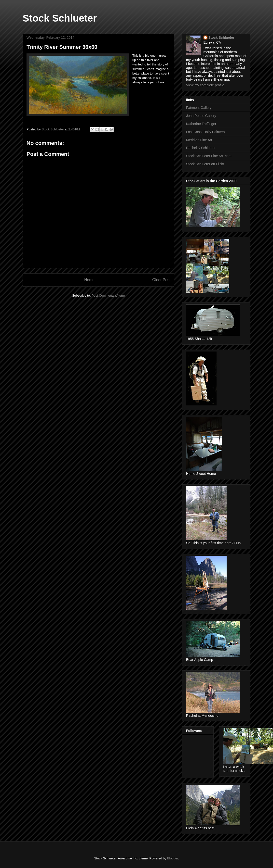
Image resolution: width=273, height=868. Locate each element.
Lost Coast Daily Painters (205, 132)
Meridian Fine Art (199, 140)
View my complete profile (205, 85)
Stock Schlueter (60, 18)
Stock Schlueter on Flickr (205, 164)
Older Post (161, 280)
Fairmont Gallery (199, 108)
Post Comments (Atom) (108, 296)
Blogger (173, 858)
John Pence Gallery (201, 116)
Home (89, 280)
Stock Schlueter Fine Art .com (209, 156)
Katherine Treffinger (201, 124)
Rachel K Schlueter (201, 148)
